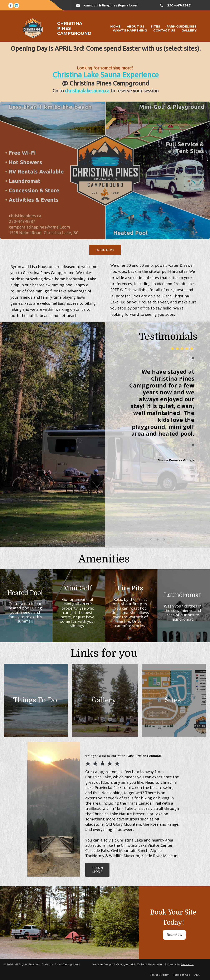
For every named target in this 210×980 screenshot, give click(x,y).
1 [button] (151, 540)
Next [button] (192, 444)
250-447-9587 (179, 5)
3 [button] (164, 540)
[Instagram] (17, 5)
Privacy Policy (160, 975)
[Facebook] (11, 5)
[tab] (151, 540)
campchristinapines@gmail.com (111, 5)
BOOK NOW (105, 250)
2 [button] (157, 540)
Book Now (174, 935)
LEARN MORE (97, 870)
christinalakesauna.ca (87, 91)
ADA (197, 975)
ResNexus (187, 964)
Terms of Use (182, 975)
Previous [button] (123, 444)
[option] (158, 441)
